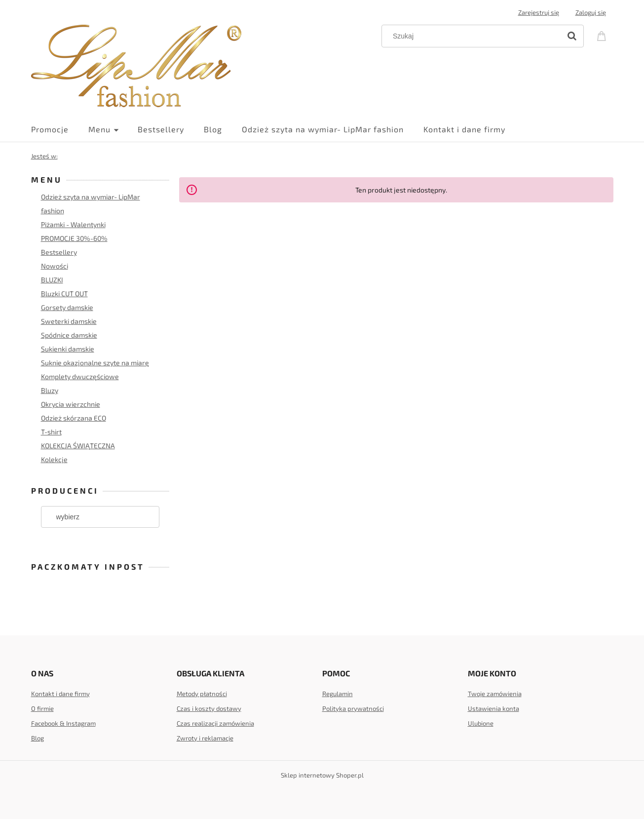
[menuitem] (60, 129)
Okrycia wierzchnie (71, 404)
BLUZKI (52, 280)
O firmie (42, 708)
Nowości (55, 266)
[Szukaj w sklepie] (473, 36)
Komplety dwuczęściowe (80, 376)
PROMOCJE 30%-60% (74, 238)
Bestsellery (59, 252)
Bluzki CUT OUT (64, 293)
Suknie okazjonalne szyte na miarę (95, 363)
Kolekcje (54, 459)
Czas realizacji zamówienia (215, 723)
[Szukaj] (572, 36)
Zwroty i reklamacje (205, 738)
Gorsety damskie (67, 307)
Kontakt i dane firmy (60, 694)
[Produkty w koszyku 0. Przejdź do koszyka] (603, 35)
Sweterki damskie (69, 321)
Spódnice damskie (69, 335)
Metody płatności (202, 694)
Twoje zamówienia (495, 694)
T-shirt (51, 432)
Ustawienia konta (493, 708)
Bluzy (50, 390)
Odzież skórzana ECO (74, 418)
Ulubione (481, 723)
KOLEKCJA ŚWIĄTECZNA (78, 446)
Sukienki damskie (68, 349)
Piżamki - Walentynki (73, 224)
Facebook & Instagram (63, 723)
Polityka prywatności (353, 708)
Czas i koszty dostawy (209, 708)
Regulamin (338, 694)
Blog (38, 738)
